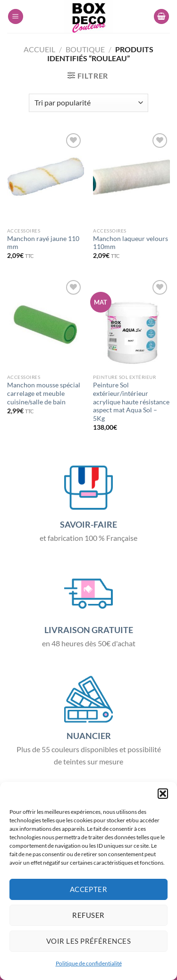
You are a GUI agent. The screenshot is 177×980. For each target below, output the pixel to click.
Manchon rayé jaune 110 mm (43, 243)
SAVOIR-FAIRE (88, 524)
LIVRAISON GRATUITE (89, 630)
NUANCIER (89, 736)
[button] (163, 794)
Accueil (39, 49)
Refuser (88, 915)
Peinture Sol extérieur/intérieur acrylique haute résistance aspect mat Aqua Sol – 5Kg (131, 402)
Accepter (89, 889)
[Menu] (16, 17)
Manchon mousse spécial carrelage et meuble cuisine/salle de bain (44, 393)
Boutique (85, 49)
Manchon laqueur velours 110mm (131, 243)
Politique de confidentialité (89, 963)
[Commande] (88, 103)
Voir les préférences (88, 941)
